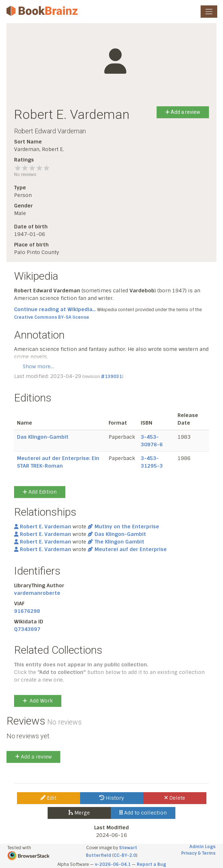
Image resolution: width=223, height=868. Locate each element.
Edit (48, 798)
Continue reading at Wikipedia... (55, 309)
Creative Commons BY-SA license (52, 317)
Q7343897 (27, 629)
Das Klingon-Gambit (43, 437)
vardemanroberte (37, 593)
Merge (79, 813)
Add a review (183, 112)
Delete (175, 798)
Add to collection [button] (143, 813)
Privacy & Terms (198, 853)
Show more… (38, 366)
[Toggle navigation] (209, 12)
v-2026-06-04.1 (113, 864)
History (112, 798)
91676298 (27, 611)
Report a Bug (151, 864)
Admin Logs (202, 847)
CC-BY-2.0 (125, 855)
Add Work (38, 701)
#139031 (111, 377)
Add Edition (40, 492)
